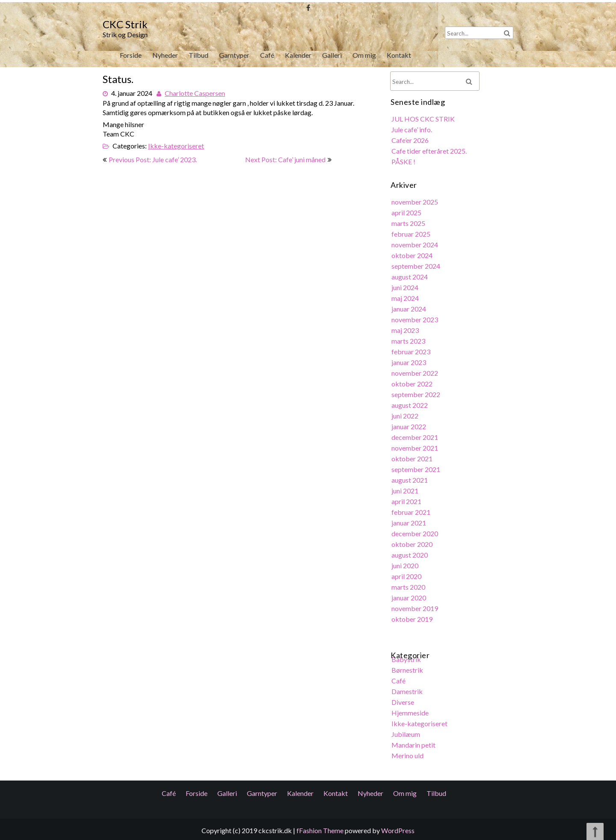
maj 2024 (406, 299)
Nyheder (165, 55)
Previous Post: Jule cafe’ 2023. (153, 159)
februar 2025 (412, 236)
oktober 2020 (413, 543)
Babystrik (407, 657)
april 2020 (407, 574)
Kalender (298, 55)
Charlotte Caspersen (195, 92)
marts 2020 (409, 585)
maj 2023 (406, 331)
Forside (130, 55)
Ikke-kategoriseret (176, 144)
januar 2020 (409, 595)
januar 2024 (409, 310)
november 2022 (415, 373)
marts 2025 (409, 225)
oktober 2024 (413, 257)
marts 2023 (409, 342)
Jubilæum (406, 731)
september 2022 (416, 395)
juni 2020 (406, 564)
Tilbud (199, 55)
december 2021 (415, 437)
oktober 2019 (413, 617)
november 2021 (415, 447)
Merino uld (408, 752)
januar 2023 (409, 363)
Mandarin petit (414, 741)
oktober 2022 (413, 384)
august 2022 (410, 405)
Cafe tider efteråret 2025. (429, 154)
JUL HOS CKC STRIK (423, 122)
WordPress (398, 830)
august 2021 (410, 479)
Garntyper (234, 55)
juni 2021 (406, 490)
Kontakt (399, 55)
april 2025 (407, 215)
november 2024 (415, 247)
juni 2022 (406, 416)
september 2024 (416, 268)
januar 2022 (409, 426)
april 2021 (407, 500)
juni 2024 (406, 289)
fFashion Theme (320, 830)
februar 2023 (412, 352)
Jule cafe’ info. (412, 133)
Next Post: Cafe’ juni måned (285, 159)
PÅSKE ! (404, 165)
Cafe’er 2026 (411, 144)
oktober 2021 (413, 458)
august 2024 (410, 278)
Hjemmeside (411, 709)
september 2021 (416, 469)
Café (267, 55)
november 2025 (415, 204)
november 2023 (415, 321)
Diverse (403, 699)
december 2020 (415, 532)
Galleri (332, 55)
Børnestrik (408, 667)
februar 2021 (412, 511)
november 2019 (415, 606)
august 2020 (410, 553)
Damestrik (408, 688)
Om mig (364, 55)
